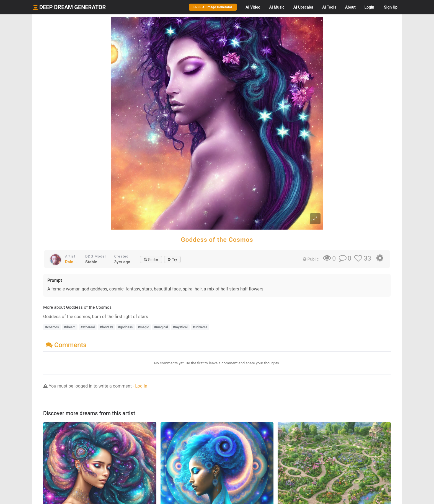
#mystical (180, 327)
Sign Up (391, 7)
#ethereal (88, 327)
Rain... (71, 262)
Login (369, 7)
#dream (70, 327)
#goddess (125, 327)
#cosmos (52, 327)
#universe (200, 327)
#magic (143, 327)
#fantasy (106, 327)
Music (277, 7)
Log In (141, 386)
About (350, 7)
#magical (161, 327)
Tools (329, 7)
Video (253, 7)
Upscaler (303, 7)
